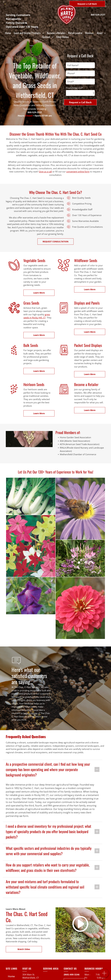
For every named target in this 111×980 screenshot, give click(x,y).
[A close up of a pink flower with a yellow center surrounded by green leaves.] (31, 608)
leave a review (30, 713)
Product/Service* (74, 88)
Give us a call (45, 172)
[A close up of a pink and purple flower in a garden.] (42, 558)
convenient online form (78, 172)
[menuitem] (8, 33)
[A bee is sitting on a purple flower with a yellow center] (62, 509)
